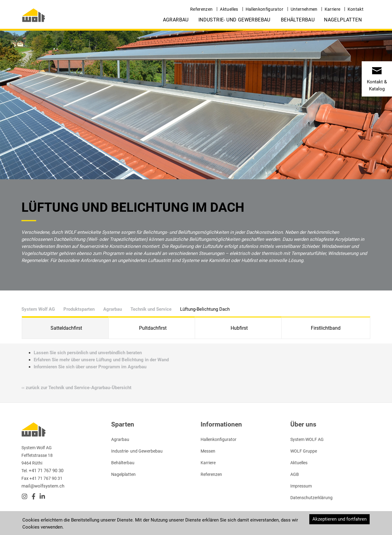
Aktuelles (229, 9)
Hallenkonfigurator (264, 9)
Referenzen (202, 9)
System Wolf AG (38, 309)
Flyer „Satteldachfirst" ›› (225, 451)
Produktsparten (79, 309)
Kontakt (356, 9)
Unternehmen (304, 9)
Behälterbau (298, 20)
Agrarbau (176, 20)
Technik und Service (151, 309)
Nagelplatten (343, 20)
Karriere (333, 9)
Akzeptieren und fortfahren (339, 519)
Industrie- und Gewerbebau (234, 20)
